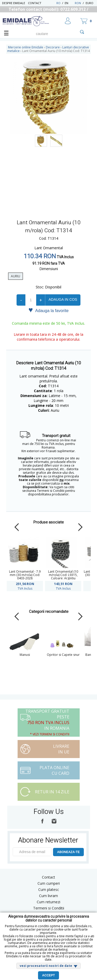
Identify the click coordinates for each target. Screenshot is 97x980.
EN (69, 3)
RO (58, 3)
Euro (89, 3)
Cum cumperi (49, 883)
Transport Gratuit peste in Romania (47, 722)
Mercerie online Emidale (26, 47)
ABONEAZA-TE (68, 852)
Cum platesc (49, 889)
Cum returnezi (48, 902)
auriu (16, 276)
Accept (48, 975)
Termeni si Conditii (49, 908)
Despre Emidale (14, 3)
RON (78, 3)
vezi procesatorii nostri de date (46, 966)
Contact (35, 3)
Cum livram (48, 896)
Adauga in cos (63, 299)
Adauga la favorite (48, 310)
